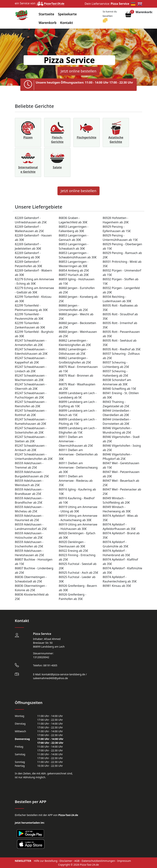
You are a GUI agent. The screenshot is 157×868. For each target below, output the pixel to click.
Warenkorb (48, 23)
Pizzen (28, 137)
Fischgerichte (86, 137)
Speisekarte (67, 14)
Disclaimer (66, 861)
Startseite (46, 14)
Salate (57, 167)
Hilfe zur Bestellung (46, 861)
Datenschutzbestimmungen (98, 861)
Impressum (124, 861)
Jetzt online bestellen (78, 71)
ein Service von (40, 3)
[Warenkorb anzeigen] (128, 15)
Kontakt (67, 23)
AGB (77, 861)
